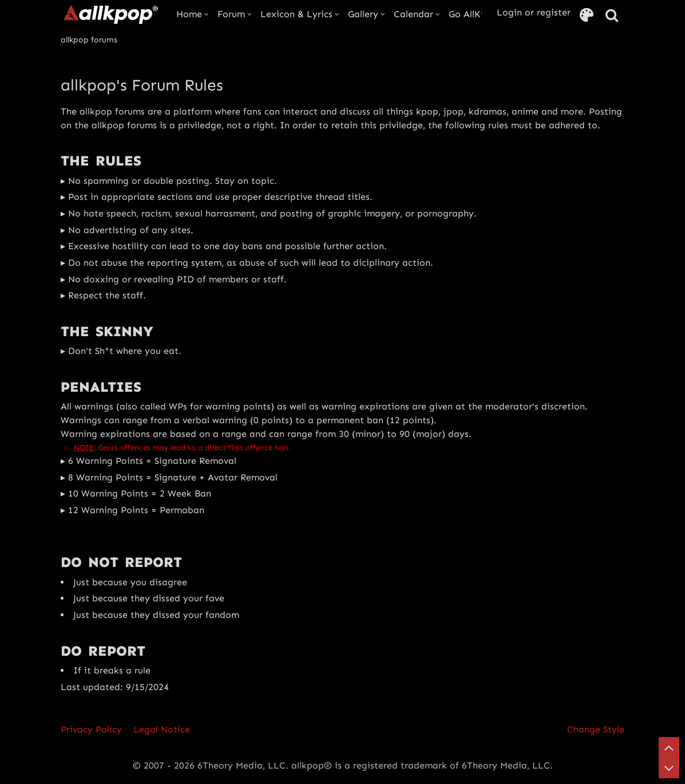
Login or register (534, 12)
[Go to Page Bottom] (669, 768)
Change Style (596, 729)
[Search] (612, 16)
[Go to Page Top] (669, 747)
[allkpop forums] (110, 14)
